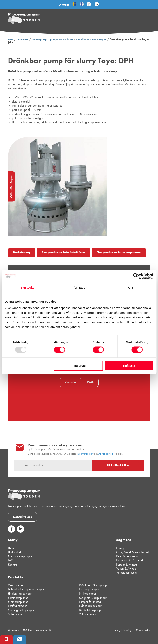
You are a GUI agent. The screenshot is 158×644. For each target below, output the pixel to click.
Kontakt (70, 382)
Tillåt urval (78, 366)
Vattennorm (15, 614)
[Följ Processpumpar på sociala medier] (89, 4)
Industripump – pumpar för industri (52, 40)
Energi (120, 548)
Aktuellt (64, 5)
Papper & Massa (127, 564)
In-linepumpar (88, 594)
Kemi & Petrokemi (127, 556)
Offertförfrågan (11, 187)
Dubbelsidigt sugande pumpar (26, 589)
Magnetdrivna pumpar (93, 598)
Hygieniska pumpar (20, 594)
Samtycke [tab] (27, 288)
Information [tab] (79, 288)
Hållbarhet (14, 552)
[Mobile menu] (152, 18)
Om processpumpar (20, 556)
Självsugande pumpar (21, 610)
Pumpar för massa (90, 602)
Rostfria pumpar (17, 606)
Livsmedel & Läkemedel (131, 560)
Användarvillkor (107, 454)
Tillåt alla (129, 366)
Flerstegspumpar (89, 589)
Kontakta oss (22, 517)
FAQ (90, 382)
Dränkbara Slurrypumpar (91, 40)
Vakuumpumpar (88, 614)
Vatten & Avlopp (126, 568)
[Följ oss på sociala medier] (11, 531)
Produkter (23, 40)
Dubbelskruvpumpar (91, 610)
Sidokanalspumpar (90, 606)
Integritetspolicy (85, 454)
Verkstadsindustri (126, 573)
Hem (11, 40)
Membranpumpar (19, 602)
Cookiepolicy (143, 630)
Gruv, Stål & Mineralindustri (133, 552)
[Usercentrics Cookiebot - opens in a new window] (136, 276)
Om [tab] (131, 288)
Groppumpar (16, 585)
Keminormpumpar (19, 598)
